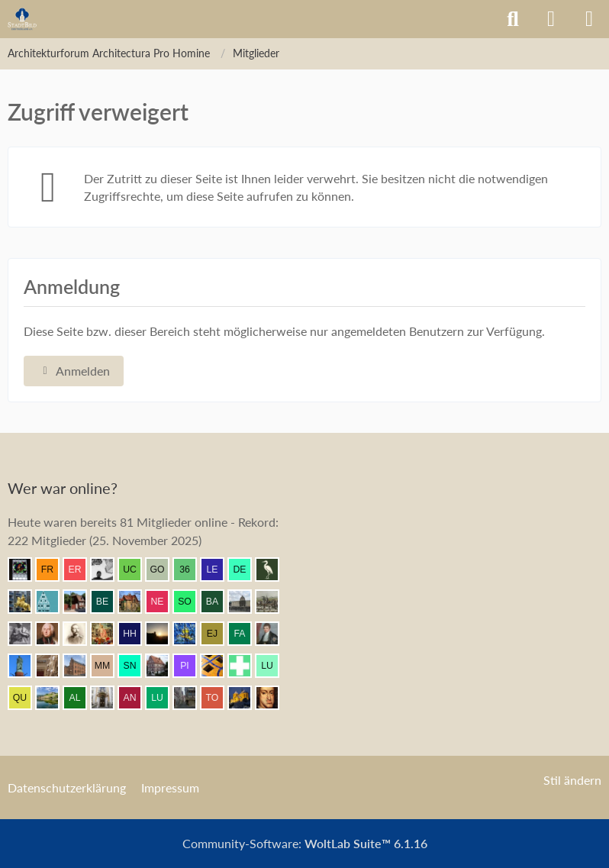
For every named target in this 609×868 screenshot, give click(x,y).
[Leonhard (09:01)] (108, 698)
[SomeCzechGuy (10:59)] (191, 602)
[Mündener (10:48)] (273, 602)
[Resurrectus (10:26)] (108, 634)
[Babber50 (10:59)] (218, 602)
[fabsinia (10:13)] (246, 634)
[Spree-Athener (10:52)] (246, 602)
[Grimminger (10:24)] (163, 634)
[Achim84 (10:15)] (191, 634)
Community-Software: (305, 843)
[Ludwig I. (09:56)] (26, 666)
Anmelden (74, 371)
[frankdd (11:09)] (53, 570)
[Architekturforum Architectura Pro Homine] (22, 19)
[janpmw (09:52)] (81, 666)
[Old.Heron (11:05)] (273, 570)
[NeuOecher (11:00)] (163, 602)
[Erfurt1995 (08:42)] (191, 698)
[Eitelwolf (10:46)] (26, 634)
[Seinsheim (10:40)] (53, 634)
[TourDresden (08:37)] (218, 698)
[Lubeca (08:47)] (163, 698)
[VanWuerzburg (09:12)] (53, 698)
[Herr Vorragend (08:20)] (273, 698)
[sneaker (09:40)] (136, 666)
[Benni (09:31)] (218, 666)
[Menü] (589, 19)
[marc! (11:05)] (26, 602)
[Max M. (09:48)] (108, 666)
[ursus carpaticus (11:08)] (136, 570)
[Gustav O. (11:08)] (163, 570)
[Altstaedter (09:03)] (81, 698)
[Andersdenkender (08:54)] (136, 698)
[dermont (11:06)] (246, 570)
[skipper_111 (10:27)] (81, 634)
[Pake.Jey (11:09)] (108, 570)
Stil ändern (572, 780)
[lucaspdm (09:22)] (273, 666)
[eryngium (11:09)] (81, 570)
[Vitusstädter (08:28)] (246, 698)
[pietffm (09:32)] (191, 666)
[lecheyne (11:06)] (218, 570)
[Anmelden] (551, 19)
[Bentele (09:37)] (163, 666)
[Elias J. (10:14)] (218, 634)
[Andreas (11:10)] (26, 570)
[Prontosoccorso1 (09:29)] (246, 666)
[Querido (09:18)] (26, 698)
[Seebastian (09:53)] (53, 666)
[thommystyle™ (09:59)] (273, 634)
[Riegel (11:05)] (53, 602)
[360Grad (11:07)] (191, 570)
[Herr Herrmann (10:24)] (136, 634)
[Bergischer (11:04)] (108, 602)
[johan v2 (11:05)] (81, 602)
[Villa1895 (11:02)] (136, 602)
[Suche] (513, 19)
